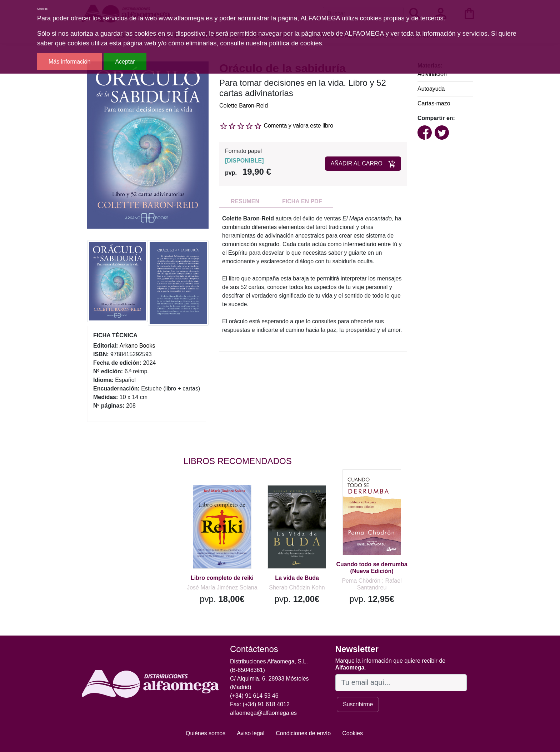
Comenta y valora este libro (298, 126)
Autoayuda (431, 89)
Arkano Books (137, 346)
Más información (69, 62)
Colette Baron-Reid (244, 106)
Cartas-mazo (434, 103)
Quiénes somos (206, 733)
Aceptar (125, 62)
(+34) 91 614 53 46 (254, 696)
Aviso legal (251, 733)
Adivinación (432, 74)
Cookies (352, 733)
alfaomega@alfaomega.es (263, 713)
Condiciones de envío (303, 733)
